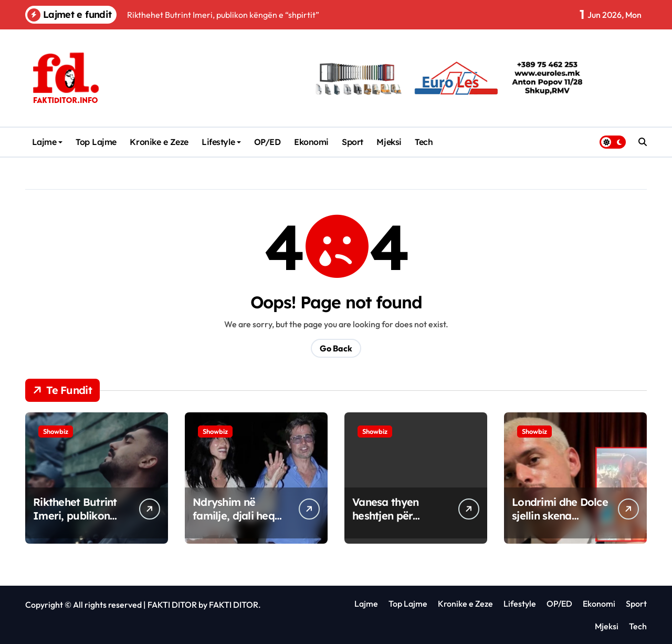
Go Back (336, 348)
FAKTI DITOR (172, 605)
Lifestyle (221, 142)
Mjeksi (389, 142)
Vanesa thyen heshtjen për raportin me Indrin (398, 516)
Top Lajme (96, 142)
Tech (424, 142)
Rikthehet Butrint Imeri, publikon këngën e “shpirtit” (79, 516)
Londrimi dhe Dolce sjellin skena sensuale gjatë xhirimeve (560, 522)
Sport (353, 142)
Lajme (48, 142)
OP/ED (267, 142)
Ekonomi (311, 142)
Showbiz (56, 431)
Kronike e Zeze (159, 142)
